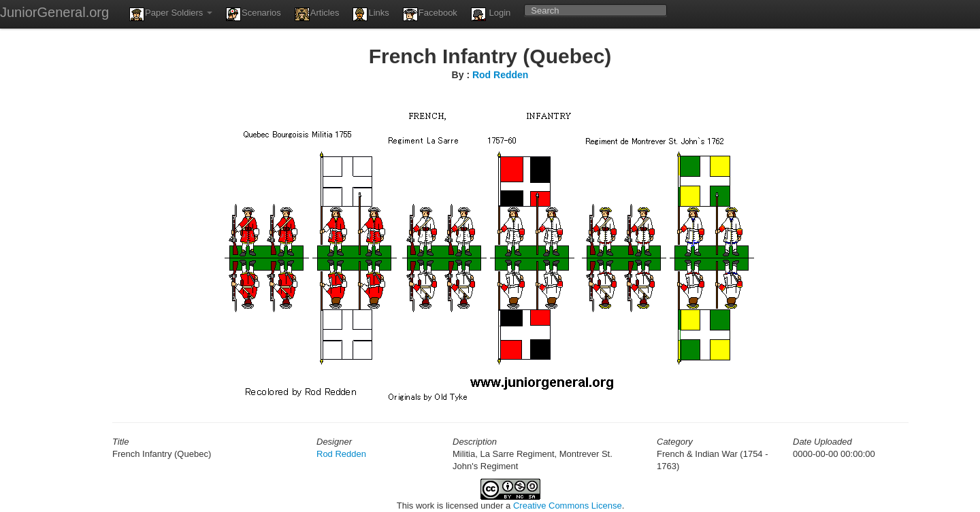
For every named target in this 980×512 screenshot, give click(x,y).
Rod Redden (500, 75)
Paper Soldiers (171, 14)
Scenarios (254, 14)
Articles (317, 14)
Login (491, 14)
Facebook (430, 14)
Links (371, 14)
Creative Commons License (568, 506)
